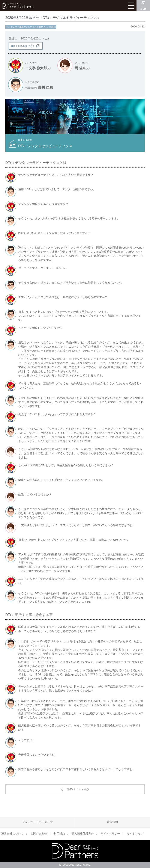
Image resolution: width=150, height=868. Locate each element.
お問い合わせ (39, 834)
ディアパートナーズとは (37, 822)
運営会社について (12, 834)
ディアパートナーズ (18, 6)
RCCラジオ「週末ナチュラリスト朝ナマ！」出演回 (31, 27)
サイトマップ (135, 834)
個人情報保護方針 (83, 834)
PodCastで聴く (26, 46)
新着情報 (112, 822)
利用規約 (59, 834)
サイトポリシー (110, 834)
